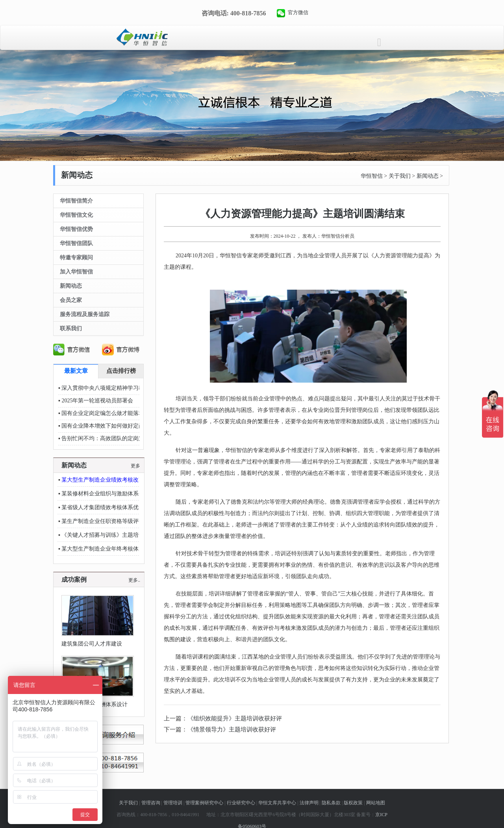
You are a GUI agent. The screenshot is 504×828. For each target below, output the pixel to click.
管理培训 (173, 803)
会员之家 (71, 300)
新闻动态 (428, 176)
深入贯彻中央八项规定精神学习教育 (106, 388)
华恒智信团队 (76, 243)
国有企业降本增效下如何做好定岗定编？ (111, 426)
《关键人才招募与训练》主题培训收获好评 (114, 535)
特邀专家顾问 (76, 258)
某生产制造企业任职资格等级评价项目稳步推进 (119, 521)
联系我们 (71, 328)
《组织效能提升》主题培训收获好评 (235, 718)
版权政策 (353, 803)
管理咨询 (151, 803)
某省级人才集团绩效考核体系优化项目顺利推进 (119, 507)
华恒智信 (372, 176)
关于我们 (400, 176)
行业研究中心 (241, 803)
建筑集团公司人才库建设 (92, 644)
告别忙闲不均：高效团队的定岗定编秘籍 (111, 438)
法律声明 (309, 803)
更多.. (134, 580)
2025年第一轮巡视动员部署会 (97, 401)
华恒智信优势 (76, 229)
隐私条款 (331, 803)
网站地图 (376, 803)
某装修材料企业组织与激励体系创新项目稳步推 (119, 494)
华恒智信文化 (76, 215)
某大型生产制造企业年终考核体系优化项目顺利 (119, 549)
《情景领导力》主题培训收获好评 (232, 729)
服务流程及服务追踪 (85, 314)
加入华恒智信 (76, 272)
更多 (135, 466)
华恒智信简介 (76, 201)
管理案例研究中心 (204, 803)
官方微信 (298, 12)
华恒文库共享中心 (277, 803)
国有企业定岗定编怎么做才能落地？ (106, 413)
